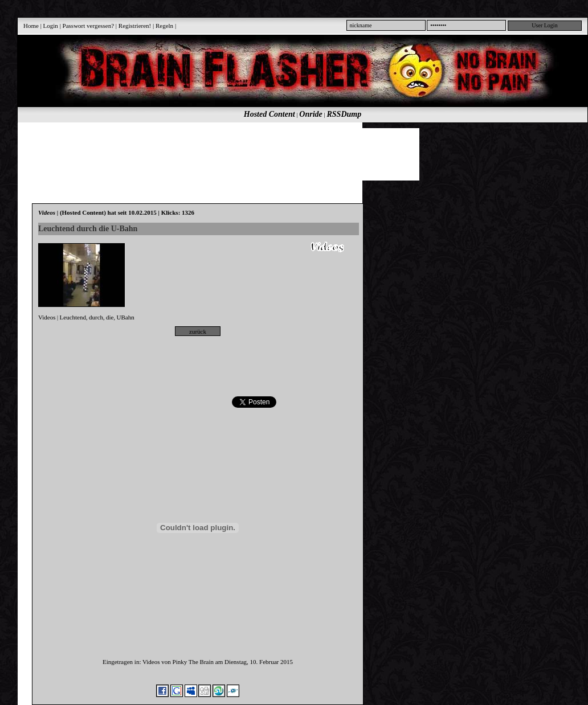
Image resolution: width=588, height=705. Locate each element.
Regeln (164, 26)
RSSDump (344, 114)
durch (96, 317)
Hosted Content (269, 114)
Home (31, 26)
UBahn (125, 317)
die (110, 317)
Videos (47, 317)
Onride (311, 114)
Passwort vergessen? (89, 26)
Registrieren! (135, 26)
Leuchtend (73, 317)
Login (51, 26)
